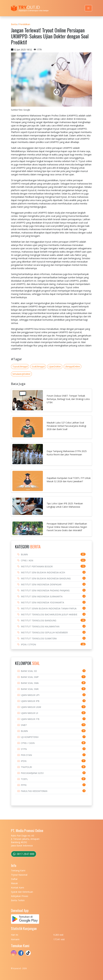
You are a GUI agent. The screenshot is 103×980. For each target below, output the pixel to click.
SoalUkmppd (38, 366)
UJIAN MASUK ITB (30, 719)
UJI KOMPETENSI (30, 737)
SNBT (24, 725)
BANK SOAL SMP (30, 677)
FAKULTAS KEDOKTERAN (34, 791)
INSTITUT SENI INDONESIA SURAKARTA (42, 596)
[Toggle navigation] (88, 8)
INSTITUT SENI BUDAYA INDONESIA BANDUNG (46, 578)
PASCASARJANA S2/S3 (32, 773)
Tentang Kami (18, 870)
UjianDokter (55, 366)
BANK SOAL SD (29, 671)
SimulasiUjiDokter (21, 374)
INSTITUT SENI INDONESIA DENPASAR (41, 584)
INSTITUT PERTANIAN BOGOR (37, 566)
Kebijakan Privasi (20, 896)
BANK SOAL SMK (30, 689)
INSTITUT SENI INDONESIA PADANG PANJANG (45, 590)
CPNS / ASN (27, 560)
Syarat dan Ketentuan (22, 892)
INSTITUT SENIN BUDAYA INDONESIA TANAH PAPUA (49, 608)
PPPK (24, 785)
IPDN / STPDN (28, 644)
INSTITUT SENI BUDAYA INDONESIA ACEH (43, 572)
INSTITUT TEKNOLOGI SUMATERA (39, 638)
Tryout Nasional (19, 875)
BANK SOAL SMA (30, 683)
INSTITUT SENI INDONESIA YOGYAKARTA (42, 602)
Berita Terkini (18, 900)
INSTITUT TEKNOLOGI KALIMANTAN (40, 626)
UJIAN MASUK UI (29, 713)
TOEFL (24, 779)
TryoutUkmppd (20, 366)
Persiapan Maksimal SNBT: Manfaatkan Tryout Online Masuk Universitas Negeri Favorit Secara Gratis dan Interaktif (67, 527)
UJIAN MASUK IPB (30, 701)
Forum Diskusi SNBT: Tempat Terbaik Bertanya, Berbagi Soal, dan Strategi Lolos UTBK (68, 399)
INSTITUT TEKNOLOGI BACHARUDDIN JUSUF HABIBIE (49, 614)
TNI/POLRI (26, 767)
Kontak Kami (18, 888)
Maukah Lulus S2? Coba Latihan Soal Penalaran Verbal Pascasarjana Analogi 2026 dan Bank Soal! (66, 426)
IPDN (24, 761)
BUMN (24, 554)
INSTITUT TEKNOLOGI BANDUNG (39, 620)
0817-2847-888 (24, 854)
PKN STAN (26, 755)
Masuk (14, 883)
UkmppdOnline (72, 366)
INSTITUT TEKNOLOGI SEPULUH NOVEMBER (44, 632)
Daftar (14, 879)
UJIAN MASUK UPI (30, 695)
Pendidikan (25, 24)
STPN (24, 749)
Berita (14, 24)
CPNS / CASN (28, 743)
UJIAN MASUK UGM (31, 707)
